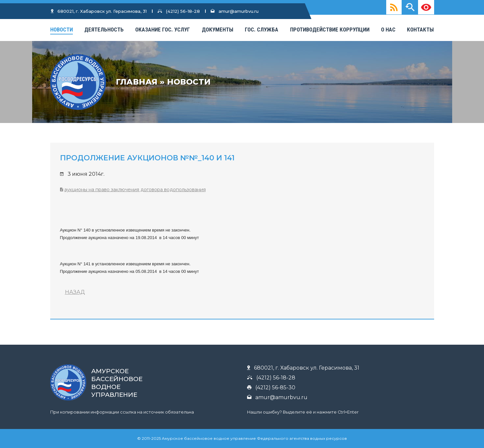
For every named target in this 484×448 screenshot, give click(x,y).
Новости (62, 30)
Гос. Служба (262, 30)
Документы (218, 30)
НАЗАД (75, 292)
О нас (388, 30)
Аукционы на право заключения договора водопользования (135, 190)
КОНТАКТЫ (420, 30)
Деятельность (104, 30)
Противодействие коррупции (330, 30)
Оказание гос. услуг (163, 30)
